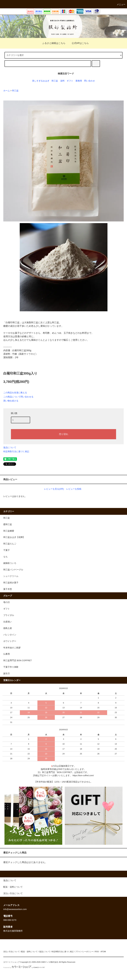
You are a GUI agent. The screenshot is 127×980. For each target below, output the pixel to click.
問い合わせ (89, 81)
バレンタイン (10, 635)
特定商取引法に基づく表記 (16, 451)
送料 (62, 81)
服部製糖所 (64, 26)
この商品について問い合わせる (18, 397)
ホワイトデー (10, 641)
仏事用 (7, 654)
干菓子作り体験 (11, 667)
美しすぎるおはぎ (41, 81)
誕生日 (7, 674)
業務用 (79, 81)
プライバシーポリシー (84, 952)
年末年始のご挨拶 (12, 648)
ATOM (103, 952)
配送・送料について (29, 952)
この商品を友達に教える (15, 393)
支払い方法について (12, 952)
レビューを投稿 (74, 489)
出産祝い (8, 622)
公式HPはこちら (78, 43)
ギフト (70, 81)
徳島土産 (8, 628)
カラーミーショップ (12, 962)
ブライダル (9, 615)
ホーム (7, 91)
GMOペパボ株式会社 (50, 962)
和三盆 (55, 81)
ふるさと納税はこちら (52, 43)
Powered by (24, 968)
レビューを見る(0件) (54, 489)
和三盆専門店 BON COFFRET (18, 661)
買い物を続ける (11, 401)
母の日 (7, 602)
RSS (97, 952)
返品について (10, 447)
